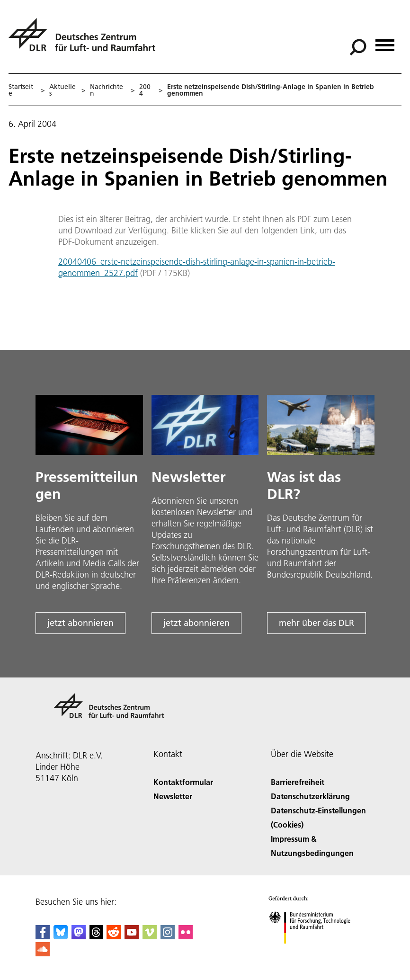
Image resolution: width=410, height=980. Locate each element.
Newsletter (173, 796)
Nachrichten (107, 90)
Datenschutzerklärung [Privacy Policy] (310, 796)
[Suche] (358, 47)
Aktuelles (62, 90)
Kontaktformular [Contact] (183, 782)
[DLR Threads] (96, 936)
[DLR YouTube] (132, 936)
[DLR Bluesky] (61, 936)
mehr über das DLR (316, 623)
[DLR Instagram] (168, 936)
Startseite (21, 90)
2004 (145, 90)
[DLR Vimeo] (150, 936)
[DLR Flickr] (186, 936)
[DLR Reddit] (114, 936)
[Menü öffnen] (385, 42)
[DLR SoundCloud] (43, 953)
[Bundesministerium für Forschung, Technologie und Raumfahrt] (315, 952)
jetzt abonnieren (80, 623)
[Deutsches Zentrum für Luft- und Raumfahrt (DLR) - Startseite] (86, 40)
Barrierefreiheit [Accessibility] (298, 782)
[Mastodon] (79, 936)
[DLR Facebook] (43, 936)
